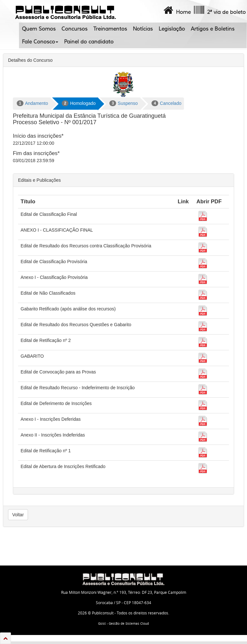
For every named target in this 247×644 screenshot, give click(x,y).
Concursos (74, 29)
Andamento (32, 103)
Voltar (18, 515)
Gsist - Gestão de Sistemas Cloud (123, 624)
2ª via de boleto (219, 10)
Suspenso (123, 103)
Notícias (143, 29)
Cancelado (166, 103)
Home (176, 10)
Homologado (79, 103)
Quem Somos (39, 29)
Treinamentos (110, 29)
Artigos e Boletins (213, 29)
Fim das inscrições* (36, 153)
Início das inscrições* (38, 136)
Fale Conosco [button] (40, 42)
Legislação (172, 29)
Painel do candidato (89, 42)
